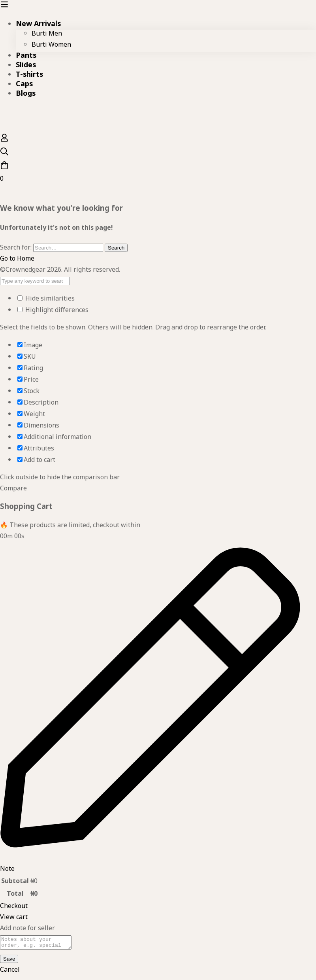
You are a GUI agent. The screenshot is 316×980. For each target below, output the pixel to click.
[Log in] (4, 141)
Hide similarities (46, 300)
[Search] (158, 154)
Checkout (14, 907)
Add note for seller (27, 930)
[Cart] (158, 173)
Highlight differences (53, 311)
